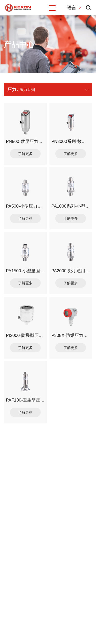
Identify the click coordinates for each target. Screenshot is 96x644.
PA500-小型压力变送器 (25, 206)
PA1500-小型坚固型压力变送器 (25, 271)
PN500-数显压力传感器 (25, 142)
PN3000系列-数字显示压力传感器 (71, 142)
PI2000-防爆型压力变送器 (25, 335)
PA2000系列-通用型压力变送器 (71, 271)
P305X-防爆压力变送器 (71, 335)
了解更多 (25, 154)
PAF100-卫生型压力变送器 (25, 400)
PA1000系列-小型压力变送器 (71, 206)
